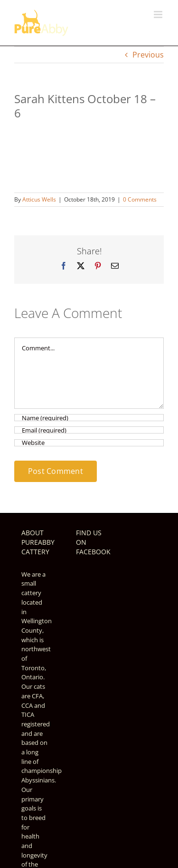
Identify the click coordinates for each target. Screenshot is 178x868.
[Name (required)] (89, 418)
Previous (148, 55)
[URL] (89, 443)
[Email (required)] (89, 430)
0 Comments (140, 199)
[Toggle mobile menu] (159, 14)
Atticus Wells (39, 199)
